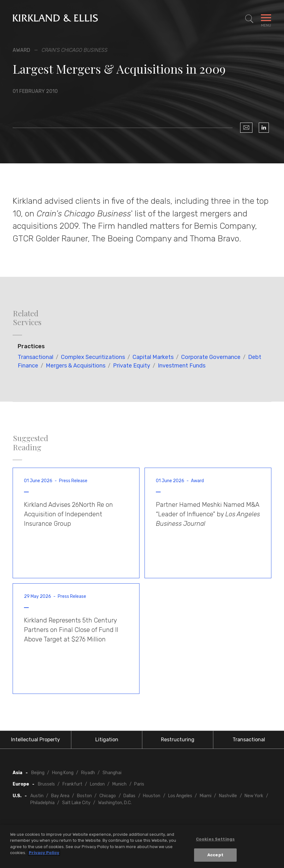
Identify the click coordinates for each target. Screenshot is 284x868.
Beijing (38, 773)
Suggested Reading (31, 443)
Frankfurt (72, 784)
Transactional (35, 357)
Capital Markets (153, 357)
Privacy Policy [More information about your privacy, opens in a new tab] (44, 853)
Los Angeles (180, 796)
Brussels (46, 784)
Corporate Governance (211, 357)
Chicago (108, 796)
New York (254, 796)
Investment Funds (182, 366)
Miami (206, 796)
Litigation (107, 740)
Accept (215, 855)
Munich (119, 784)
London (97, 784)
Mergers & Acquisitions (76, 366)
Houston (152, 796)
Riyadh (88, 773)
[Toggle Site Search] (249, 19)
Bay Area (60, 796)
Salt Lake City (76, 803)
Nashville (228, 796)
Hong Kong (63, 773)
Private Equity (132, 366)
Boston (84, 796)
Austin (37, 796)
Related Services (27, 318)
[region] (142, 847)
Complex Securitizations (93, 357)
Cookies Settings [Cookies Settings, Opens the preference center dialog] (215, 839)
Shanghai (112, 773)
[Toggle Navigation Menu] (266, 19)
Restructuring (178, 740)
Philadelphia (42, 803)
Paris (139, 784)
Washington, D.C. (115, 803)
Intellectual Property (35, 740)
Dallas (129, 796)
